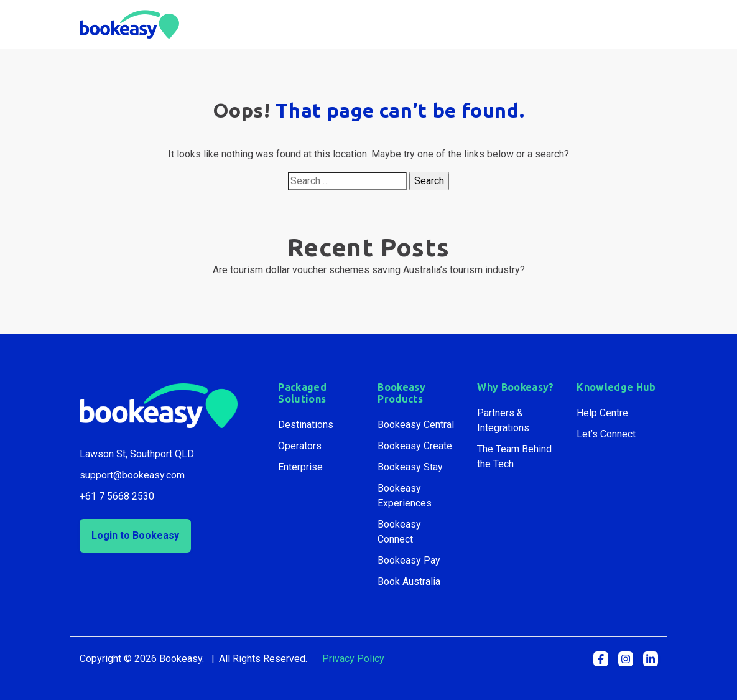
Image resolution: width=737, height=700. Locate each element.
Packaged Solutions (302, 393)
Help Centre (602, 413)
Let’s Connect (606, 434)
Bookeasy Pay (409, 560)
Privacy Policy (353, 659)
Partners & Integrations (503, 420)
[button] (601, 659)
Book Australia (409, 581)
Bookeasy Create (415, 446)
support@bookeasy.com (132, 475)
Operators (300, 446)
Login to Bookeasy (135, 535)
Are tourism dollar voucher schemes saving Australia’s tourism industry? (369, 270)
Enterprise (300, 467)
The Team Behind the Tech (514, 456)
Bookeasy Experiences (405, 496)
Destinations (306, 425)
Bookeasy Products (401, 393)
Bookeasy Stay (410, 467)
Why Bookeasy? (515, 387)
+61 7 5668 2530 (117, 496)
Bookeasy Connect (399, 532)
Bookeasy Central (416, 425)
